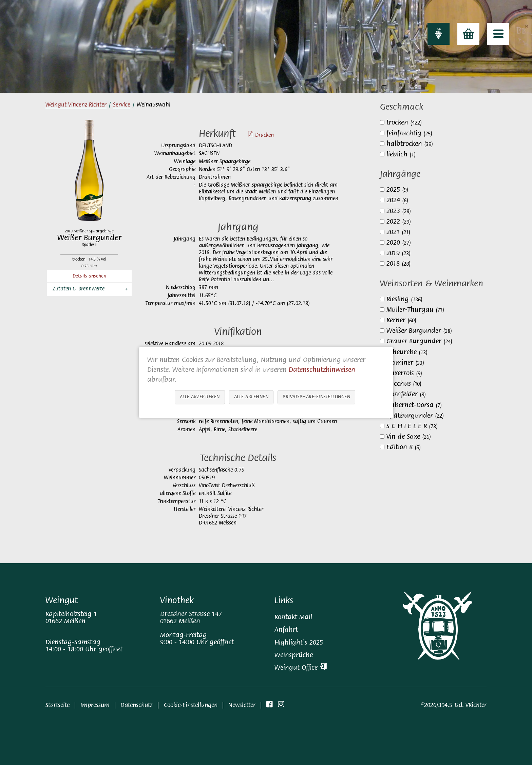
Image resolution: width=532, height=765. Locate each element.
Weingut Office (301, 668)
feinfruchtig (409, 134)
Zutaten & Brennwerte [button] (79, 289)
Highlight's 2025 (299, 643)
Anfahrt (286, 630)
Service (122, 105)
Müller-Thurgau (415, 310)
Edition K (404, 448)
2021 (398, 233)
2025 (397, 190)
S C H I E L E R (412, 427)
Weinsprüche (294, 656)
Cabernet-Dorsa (414, 406)
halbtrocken (410, 144)
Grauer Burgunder (419, 342)
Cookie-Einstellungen (191, 705)
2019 (398, 254)
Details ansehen (89, 276)
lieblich (401, 155)
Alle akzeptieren (200, 397)
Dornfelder (406, 395)
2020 (399, 243)
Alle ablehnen (251, 397)
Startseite (58, 705)
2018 (398, 264)
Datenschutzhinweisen (322, 370)
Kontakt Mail (293, 618)
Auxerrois (404, 374)
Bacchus (404, 384)
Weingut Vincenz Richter (76, 105)
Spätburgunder (415, 416)
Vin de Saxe (409, 437)
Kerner (401, 321)
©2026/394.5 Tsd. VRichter (454, 705)
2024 (397, 201)
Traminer (405, 363)
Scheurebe (407, 353)
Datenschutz (137, 705)
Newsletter (242, 705)
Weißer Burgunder (419, 331)
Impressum (95, 705)
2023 (399, 212)
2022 (399, 222)
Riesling (404, 300)
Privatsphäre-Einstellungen (316, 397)
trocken (404, 123)
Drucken (258, 135)
